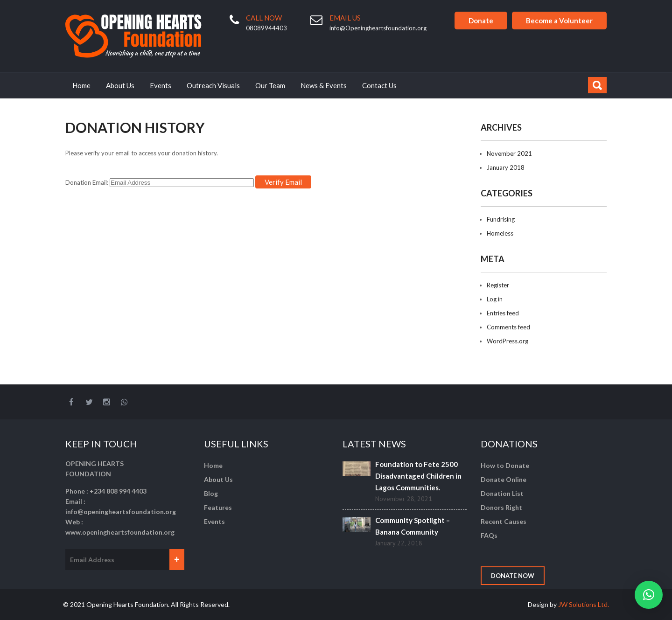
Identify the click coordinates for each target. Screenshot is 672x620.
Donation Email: (87, 182)
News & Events (324, 85)
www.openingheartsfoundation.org (120, 532)
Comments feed (508, 327)
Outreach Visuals (213, 85)
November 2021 (509, 153)
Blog (211, 493)
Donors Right (501, 507)
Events (161, 85)
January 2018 (506, 167)
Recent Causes (504, 521)
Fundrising (501, 219)
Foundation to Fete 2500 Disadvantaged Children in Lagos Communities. (418, 476)
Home (81, 85)
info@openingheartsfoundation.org (121, 512)
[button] (649, 595)
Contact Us (379, 85)
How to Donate (505, 465)
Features (218, 507)
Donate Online (504, 479)
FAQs (489, 535)
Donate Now (513, 576)
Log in (495, 299)
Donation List (502, 493)
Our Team (270, 85)
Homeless (500, 233)
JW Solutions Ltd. (584, 604)
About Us (120, 85)
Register (498, 285)
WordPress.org (507, 341)
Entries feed (503, 313)
